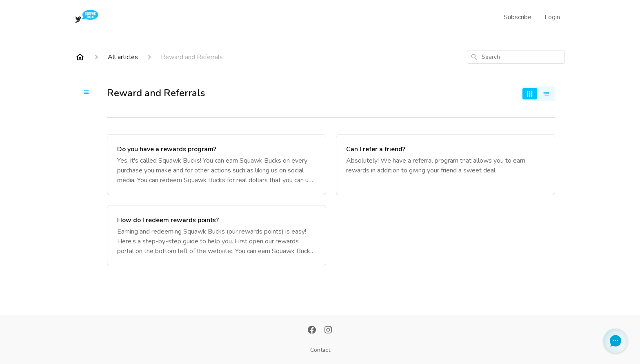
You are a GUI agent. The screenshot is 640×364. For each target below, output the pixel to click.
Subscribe (518, 17)
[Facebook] (312, 331)
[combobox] (516, 57)
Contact (320, 350)
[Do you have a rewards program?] (217, 165)
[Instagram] (328, 331)
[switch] (538, 94)
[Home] (80, 57)
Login (552, 17)
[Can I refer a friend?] (446, 165)
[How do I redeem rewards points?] (217, 236)
